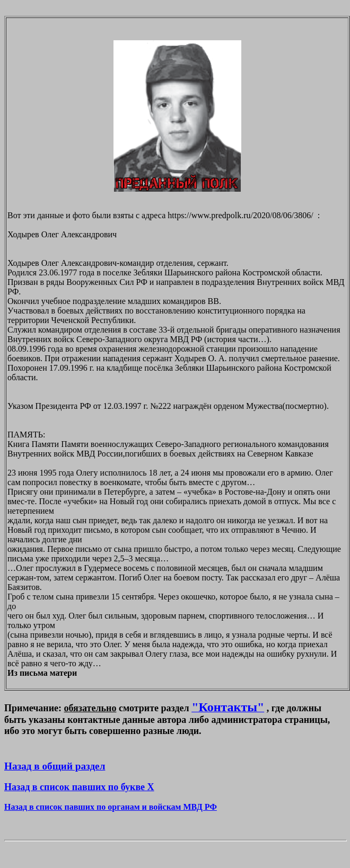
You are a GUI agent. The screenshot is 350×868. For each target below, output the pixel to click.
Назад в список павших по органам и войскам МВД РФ (111, 807)
